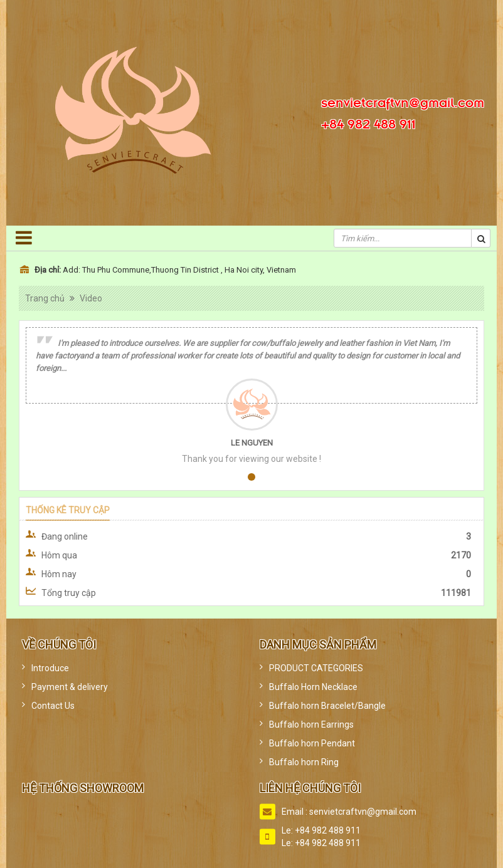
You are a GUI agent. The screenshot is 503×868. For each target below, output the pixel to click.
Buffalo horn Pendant (312, 743)
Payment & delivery (70, 687)
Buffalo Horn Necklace (313, 687)
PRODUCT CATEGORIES (316, 668)
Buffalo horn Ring (304, 762)
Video (91, 298)
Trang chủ (45, 298)
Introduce (50, 668)
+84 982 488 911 (368, 122)
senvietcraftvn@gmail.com (403, 101)
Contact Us (53, 706)
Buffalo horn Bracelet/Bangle (327, 706)
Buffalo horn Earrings (311, 724)
